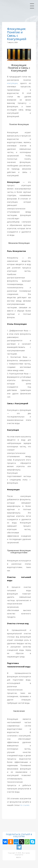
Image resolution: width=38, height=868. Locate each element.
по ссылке (25, 805)
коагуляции (12, 83)
